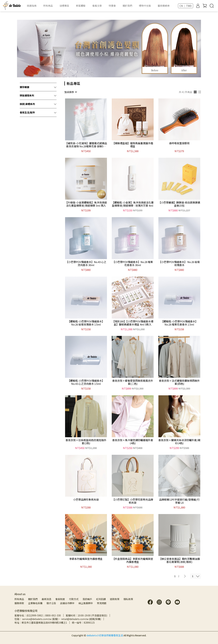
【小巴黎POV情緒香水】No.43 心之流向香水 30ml (86, 263)
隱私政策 (128, 599)
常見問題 (102, 603)
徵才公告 (51, 603)
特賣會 (112, 6)
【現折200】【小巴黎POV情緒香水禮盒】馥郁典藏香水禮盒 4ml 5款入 (133, 323)
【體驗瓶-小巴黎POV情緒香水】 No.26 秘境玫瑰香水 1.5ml (86, 323)
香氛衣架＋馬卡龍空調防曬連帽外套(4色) (133, 442)
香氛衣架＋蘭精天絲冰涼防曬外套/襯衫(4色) (179, 442)
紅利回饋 (101, 599)
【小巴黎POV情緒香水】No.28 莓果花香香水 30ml (133, 263)
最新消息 (46, 599)
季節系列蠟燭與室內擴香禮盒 (86, 559)
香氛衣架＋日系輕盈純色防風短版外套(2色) (86, 442)
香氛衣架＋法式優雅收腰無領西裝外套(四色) (179, 382)
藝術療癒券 (164, 6)
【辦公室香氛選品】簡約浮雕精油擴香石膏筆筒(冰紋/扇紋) (179, 560)
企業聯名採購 (35, 603)
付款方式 (74, 599)
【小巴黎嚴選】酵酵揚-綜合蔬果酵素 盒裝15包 (179, 204)
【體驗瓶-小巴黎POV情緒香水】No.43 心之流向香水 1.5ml (86, 382)
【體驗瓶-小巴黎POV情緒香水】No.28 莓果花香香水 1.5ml (179, 323)
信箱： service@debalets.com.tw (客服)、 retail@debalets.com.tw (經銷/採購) (58, 619)
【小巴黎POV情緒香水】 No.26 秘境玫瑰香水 (179, 263)
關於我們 (33, 599)
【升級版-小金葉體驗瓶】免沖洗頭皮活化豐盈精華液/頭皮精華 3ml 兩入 (86, 204)
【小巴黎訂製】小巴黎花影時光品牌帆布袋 (133, 501)
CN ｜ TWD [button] (186, 6)
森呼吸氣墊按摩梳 (179, 143)
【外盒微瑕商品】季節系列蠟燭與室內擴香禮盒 (133, 560)
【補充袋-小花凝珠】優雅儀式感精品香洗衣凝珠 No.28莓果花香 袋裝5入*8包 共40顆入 (86, 145)
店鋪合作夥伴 (67, 603)
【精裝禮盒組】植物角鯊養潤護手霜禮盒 (133, 145)
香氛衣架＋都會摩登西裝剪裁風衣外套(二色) (133, 382)
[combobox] (71, 92)
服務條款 (19, 603)
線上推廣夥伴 (86, 603)
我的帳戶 (87, 599)
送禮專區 (64, 6)
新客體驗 (81, 6)
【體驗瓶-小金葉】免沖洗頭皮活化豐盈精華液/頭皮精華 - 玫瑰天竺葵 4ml (133, 204)
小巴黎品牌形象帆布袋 (86, 500)
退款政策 (115, 599)
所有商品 (19, 599)
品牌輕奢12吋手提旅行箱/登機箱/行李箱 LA (179, 501)
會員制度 (60, 599)
